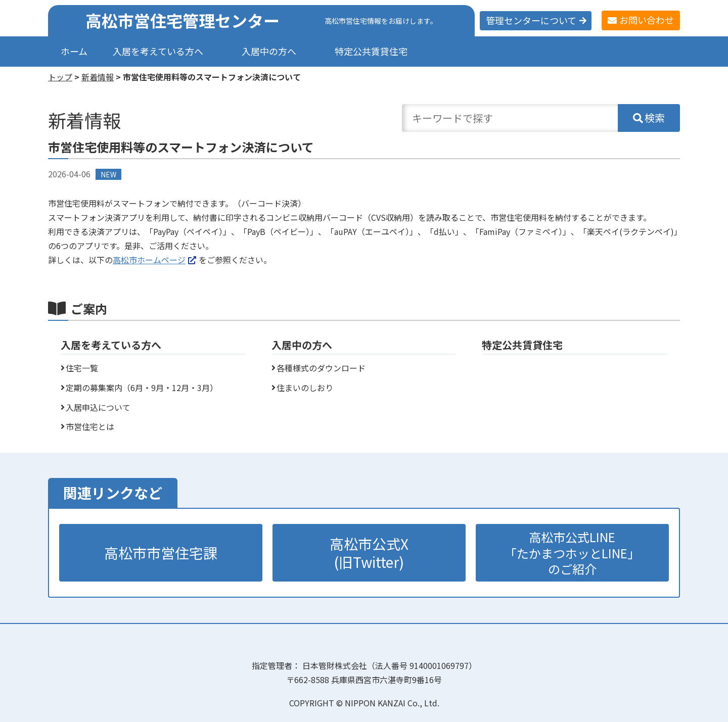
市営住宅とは (90, 426)
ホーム (74, 51)
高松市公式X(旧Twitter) (369, 553)
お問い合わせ (647, 20)
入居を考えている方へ (158, 51)
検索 (655, 117)
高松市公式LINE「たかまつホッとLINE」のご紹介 (572, 552)
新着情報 (98, 77)
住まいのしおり (305, 388)
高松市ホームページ (149, 260)
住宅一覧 (82, 368)
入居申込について (98, 407)
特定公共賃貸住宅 (371, 51)
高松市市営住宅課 (161, 553)
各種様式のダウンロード (321, 368)
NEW (108, 174)
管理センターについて (531, 20)
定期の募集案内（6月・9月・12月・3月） (142, 388)
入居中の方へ (269, 51)
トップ (60, 77)
